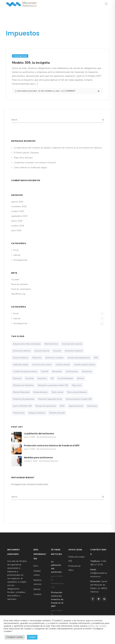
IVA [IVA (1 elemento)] (52, 378)
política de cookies (97, 626)
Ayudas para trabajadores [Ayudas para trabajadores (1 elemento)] (79, 358)
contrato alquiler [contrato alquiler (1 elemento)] (63, 365)
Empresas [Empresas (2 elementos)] (17, 378)
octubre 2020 (18, 211)
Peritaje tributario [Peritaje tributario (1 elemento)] (41, 392)
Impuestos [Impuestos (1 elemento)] (42, 378)
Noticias (37, 589)
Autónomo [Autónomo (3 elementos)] (37, 358)
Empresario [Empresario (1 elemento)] (87, 371)
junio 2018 (16, 230)
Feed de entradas (20, 284)
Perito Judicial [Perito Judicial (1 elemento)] (57, 392)
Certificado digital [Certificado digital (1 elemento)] (21, 365)
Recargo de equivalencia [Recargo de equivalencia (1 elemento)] (46, 406)
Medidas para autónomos (38, 458)
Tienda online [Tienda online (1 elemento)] (19, 413)
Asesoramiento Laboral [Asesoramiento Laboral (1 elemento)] (72, 344)
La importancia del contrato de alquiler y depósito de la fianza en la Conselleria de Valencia (58, 148)
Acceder (15, 280)
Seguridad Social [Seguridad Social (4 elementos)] (76, 406)
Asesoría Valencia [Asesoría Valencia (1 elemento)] (21, 358)
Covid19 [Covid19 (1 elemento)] (45, 371)
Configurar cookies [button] (15, 637)
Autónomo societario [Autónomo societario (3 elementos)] (55, 358)
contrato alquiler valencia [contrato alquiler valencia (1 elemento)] (85, 365)
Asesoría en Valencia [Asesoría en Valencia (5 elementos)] (74, 351)
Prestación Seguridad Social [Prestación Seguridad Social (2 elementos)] (50, 399)
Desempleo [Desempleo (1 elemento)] (57, 371)
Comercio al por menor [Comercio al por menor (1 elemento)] (42, 365)
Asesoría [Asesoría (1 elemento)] (57, 351)
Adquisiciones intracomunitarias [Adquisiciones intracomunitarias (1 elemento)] (27, 344)
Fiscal (16, 250)
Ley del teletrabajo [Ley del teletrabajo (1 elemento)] (65, 378)
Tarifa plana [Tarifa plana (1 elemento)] (92, 406)
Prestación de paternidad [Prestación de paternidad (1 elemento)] (24, 399)
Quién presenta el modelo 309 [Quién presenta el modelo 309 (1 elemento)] (79, 399)
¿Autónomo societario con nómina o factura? (35, 163)
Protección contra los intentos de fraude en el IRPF (52, 446)
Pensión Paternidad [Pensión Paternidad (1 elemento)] (21, 392)
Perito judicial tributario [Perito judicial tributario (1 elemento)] (77, 392)
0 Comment (69, 91)
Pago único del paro (23, 158)
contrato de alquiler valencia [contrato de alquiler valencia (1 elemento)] (25, 371)
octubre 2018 (18, 226)
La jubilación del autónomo (39, 434)
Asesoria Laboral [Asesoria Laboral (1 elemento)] (42, 351)
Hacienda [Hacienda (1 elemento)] (30, 378)
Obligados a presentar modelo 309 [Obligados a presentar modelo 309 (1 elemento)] (53, 385)
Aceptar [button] (32, 637)
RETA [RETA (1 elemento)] (62, 406)
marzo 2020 (17, 221)
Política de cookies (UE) (77, 559)
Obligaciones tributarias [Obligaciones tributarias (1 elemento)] (23, 385)
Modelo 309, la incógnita (31, 63)
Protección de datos (74, 568)
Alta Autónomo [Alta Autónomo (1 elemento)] (51, 344)
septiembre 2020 (19, 216)
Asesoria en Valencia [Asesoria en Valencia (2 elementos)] (22, 351)
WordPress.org (18, 294)
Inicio (36, 566)
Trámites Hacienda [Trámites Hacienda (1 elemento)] (57, 413)
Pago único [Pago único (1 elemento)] (77, 385)
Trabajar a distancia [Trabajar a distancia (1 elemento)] (37, 413)
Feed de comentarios (21, 289)
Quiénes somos (37, 573)
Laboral (17, 255)
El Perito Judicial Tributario (26, 153)
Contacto (38, 594)
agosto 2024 (17, 202)
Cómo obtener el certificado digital (30, 168)
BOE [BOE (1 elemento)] (96, 358)
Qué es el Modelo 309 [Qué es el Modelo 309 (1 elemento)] (22, 406)
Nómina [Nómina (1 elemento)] (80, 378)
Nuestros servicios (38, 582)
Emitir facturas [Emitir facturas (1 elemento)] (72, 371)
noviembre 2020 (19, 206)
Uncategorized (20, 56)
